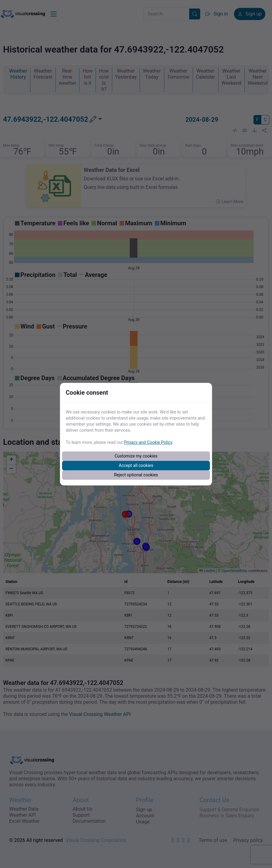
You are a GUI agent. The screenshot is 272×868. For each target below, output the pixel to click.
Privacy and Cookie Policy (148, 442)
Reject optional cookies (136, 475)
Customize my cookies (136, 456)
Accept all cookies (136, 465)
